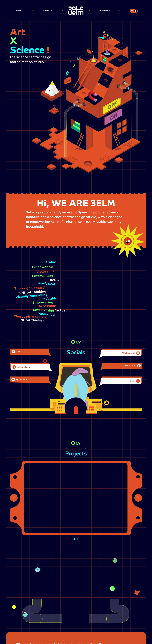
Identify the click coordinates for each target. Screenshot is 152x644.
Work (18, 11)
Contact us (104, 11)
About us (48, 11)
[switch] (134, 11)
